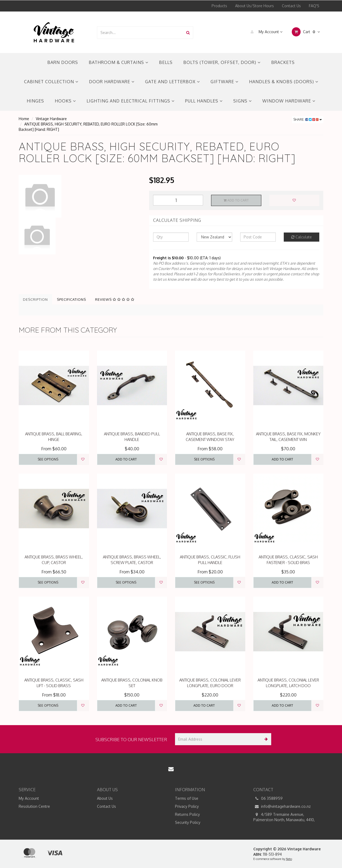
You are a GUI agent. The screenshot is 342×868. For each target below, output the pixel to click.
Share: (308, 119)
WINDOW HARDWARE (289, 101)
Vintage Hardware (51, 119)
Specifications (71, 299)
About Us (105, 798)
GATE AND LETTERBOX (172, 82)
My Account (265, 32)
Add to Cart (236, 200)
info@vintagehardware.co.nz (282, 806)
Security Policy (188, 822)
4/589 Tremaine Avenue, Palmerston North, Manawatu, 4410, (284, 817)
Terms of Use (187, 798)
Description (35, 299)
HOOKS (65, 101)
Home (24, 119)
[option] (80, 196)
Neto (289, 859)
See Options (48, 459)
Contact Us (291, 6)
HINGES (35, 101)
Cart (306, 32)
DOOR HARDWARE (112, 82)
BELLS (166, 62)
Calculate (302, 237)
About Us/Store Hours (254, 6)
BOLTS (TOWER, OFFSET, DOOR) (222, 62)
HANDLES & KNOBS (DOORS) (284, 82)
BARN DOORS (63, 62)
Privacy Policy (187, 806)
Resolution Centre (34, 806)
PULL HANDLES (204, 101)
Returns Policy (187, 814)
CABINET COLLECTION (51, 82)
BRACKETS (283, 62)
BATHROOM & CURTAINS (118, 62)
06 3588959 (268, 798)
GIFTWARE (224, 82)
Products (219, 6)
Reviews (115, 299)
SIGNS (242, 101)
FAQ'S (314, 6)
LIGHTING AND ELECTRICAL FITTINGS (131, 101)
